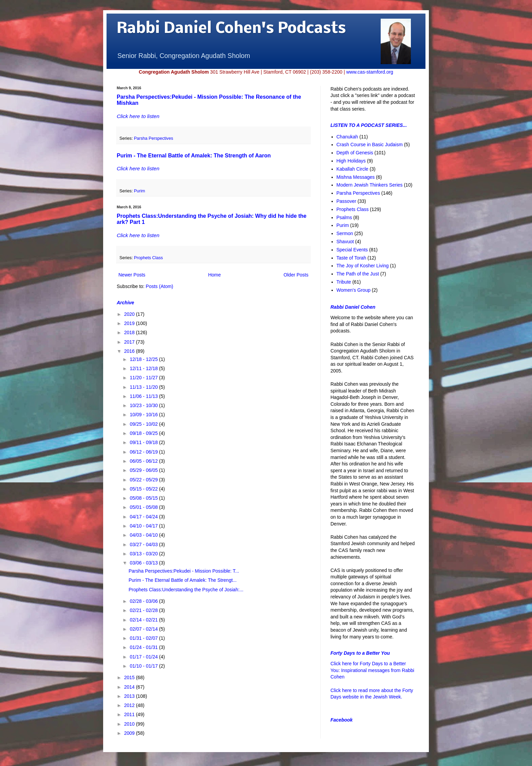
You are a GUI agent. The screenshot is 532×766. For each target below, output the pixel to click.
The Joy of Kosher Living (363, 266)
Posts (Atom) (160, 286)
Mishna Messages (356, 177)
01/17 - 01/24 (144, 657)
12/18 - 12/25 (144, 359)
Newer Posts (132, 275)
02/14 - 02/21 (144, 620)
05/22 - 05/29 (144, 480)
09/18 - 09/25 (144, 433)
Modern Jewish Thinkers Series (370, 185)
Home (214, 275)
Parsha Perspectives (154, 138)
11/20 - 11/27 (144, 378)
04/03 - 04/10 (144, 535)
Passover (346, 201)
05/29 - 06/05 (144, 470)
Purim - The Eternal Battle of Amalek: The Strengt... (183, 580)
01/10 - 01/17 (144, 666)
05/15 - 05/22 (144, 489)
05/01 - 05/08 (144, 507)
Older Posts (296, 275)
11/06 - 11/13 (144, 396)
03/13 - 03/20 (144, 554)
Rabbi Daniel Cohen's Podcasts (231, 29)
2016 (130, 351)
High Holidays (351, 161)
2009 (130, 733)
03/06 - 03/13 (144, 563)
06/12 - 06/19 (144, 452)
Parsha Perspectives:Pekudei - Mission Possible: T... (184, 571)
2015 (130, 677)
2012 (130, 705)
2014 (130, 687)
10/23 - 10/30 (144, 405)
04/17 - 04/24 (144, 517)
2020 (130, 314)
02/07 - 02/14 (144, 629)
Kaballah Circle (353, 169)
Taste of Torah (351, 258)
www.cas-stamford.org (369, 72)
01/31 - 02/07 (144, 638)
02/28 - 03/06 (144, 601)
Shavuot (345, 242)
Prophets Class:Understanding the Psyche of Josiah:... (186, 590)
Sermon (345, 233)
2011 (130, 714)
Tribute (344, 282)
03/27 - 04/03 (144, 544)
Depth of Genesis (355, 153)
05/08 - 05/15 (144, 498)
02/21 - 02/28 (144, 610)
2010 (130, 724)
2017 (130, 342)
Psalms (344, 217)
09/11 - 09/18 (144, 442)
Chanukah (347, 137)
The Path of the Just (358, 274)
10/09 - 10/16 (144, 415)
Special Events (352, 250)
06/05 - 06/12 (144, 461)
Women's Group (354, 290)
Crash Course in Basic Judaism (370, 145)
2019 (130, 323)
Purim (140, 191)
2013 (130, 696)
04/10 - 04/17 (144, 526)
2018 (130, 332)
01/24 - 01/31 (144, 647)
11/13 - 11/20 (144, 387)
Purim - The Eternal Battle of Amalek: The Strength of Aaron (194, 156)
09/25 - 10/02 (144, 424)
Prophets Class (148, 258)
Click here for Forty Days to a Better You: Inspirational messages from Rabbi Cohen (372, 670)
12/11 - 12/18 (144, 368)
